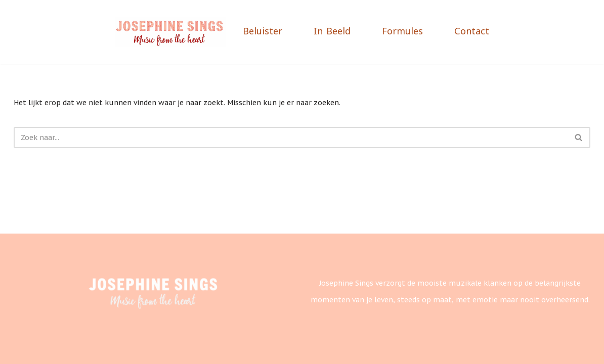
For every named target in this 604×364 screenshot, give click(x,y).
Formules (402, 32)
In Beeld (332, 32)
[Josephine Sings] (170, 32)
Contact (472, 32)
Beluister (263, 32)
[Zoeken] (291, 138)
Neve (22, 349)
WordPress (137, 349)
